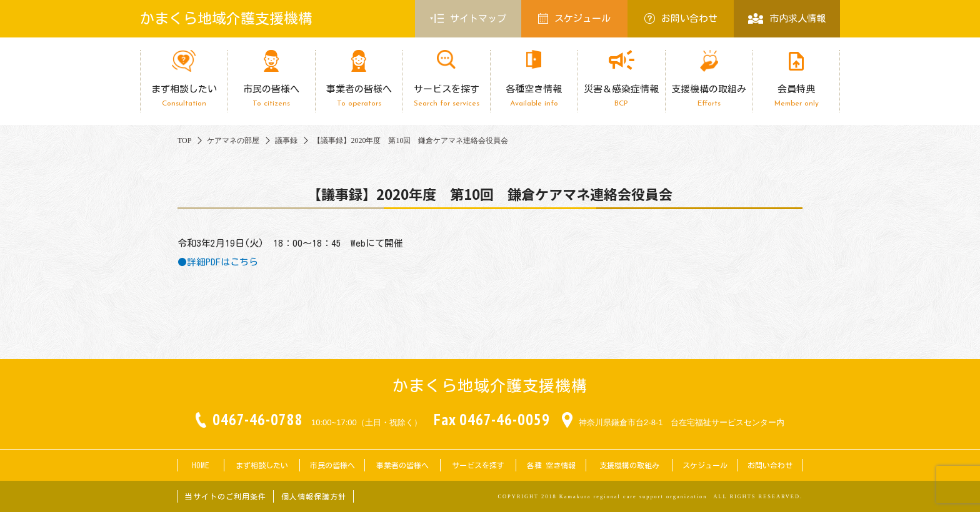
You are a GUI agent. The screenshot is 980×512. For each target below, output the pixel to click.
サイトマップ (468, 19)
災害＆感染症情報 (621, 96)
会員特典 (796, 96)
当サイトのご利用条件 (226, 496)
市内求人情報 (787, 18)
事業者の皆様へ (359, 96)
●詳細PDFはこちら (218, 262)
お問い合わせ (681, 18)
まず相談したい (184, 96)
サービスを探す (446, 96)
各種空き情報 (534, 96)
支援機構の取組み (709, 96)
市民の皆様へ (271, 96)
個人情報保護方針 (314, 496)
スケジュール (574, 18)
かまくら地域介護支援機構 (226, 18)
